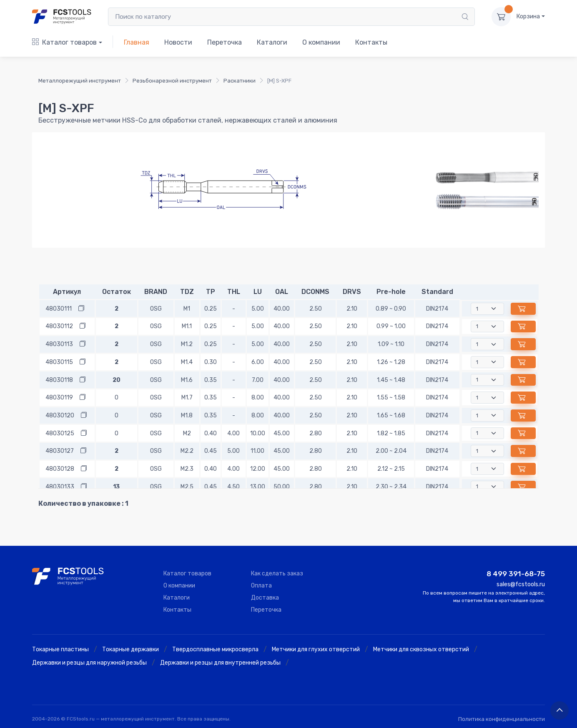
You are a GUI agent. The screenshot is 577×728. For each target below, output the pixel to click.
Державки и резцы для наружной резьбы (89, 663)
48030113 (59, 344)
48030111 (59, 309)
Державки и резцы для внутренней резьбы (220, 663)
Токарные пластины (60, 649)
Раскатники (240, 81)
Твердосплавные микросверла (215, 649)
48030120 (60, 415)
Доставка (265, 598)
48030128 (60, 469)
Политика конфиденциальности (502, 719)
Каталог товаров (64, 42)
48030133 (60, 487)
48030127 (60, 451)
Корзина (528, 16)
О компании (321, 42)
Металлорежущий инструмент (80, 81)
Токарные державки (130, 649)
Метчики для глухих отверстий (316, 649)
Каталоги (272, 42)
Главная (137, 42)
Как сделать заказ (277, 574)
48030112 (59, 326)
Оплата (261, 586)
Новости (178, 42)
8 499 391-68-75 (516, 574)
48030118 (59, 380)
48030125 (60, 433)
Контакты (371, 42)
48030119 (59, 398)
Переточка (225, 42)
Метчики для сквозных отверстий (421, 649)
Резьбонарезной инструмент (172, 81)
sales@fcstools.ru (521, 584)
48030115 (59, 362)
